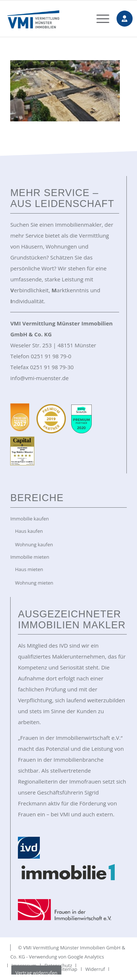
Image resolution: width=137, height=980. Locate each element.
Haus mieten (29, 569)
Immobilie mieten (30, 557)
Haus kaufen (29, 531)
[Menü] (99, 19)
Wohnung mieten (34, 583)
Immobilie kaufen (30, 519)
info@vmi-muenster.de (39, 378)
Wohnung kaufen (34, 544)
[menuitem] (99, 19)
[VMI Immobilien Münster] (57, 19)
